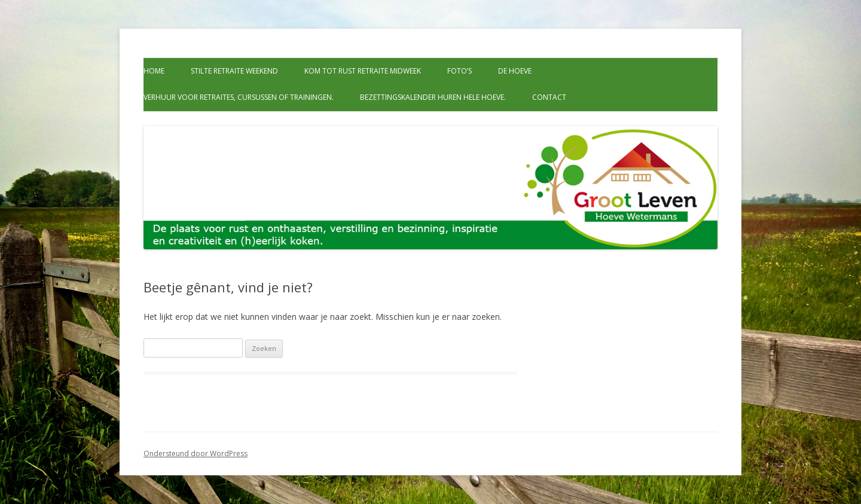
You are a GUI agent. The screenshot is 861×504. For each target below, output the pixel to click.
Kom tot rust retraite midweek (363, 71)
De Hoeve (515, 71)
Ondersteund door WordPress (196, 453)
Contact (549, 97)
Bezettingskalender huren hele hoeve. (433, 97)
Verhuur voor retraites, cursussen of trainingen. (239, 97)
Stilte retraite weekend (234, 71)
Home (154, 71)
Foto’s (459, 71)
